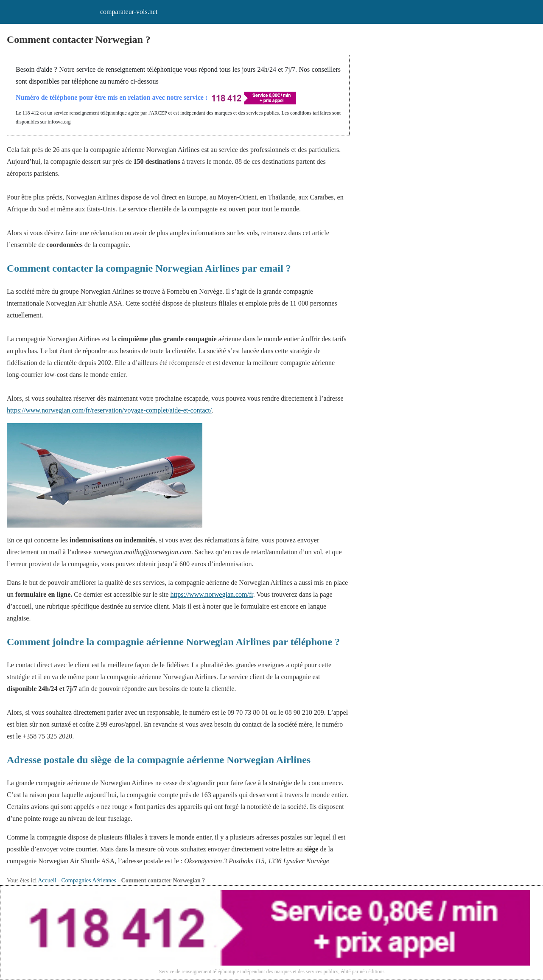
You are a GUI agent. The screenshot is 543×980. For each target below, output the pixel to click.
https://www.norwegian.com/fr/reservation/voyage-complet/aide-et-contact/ (109, 410)
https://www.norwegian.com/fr (211, 594)
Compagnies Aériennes (88, 880)
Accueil (47, 880)
